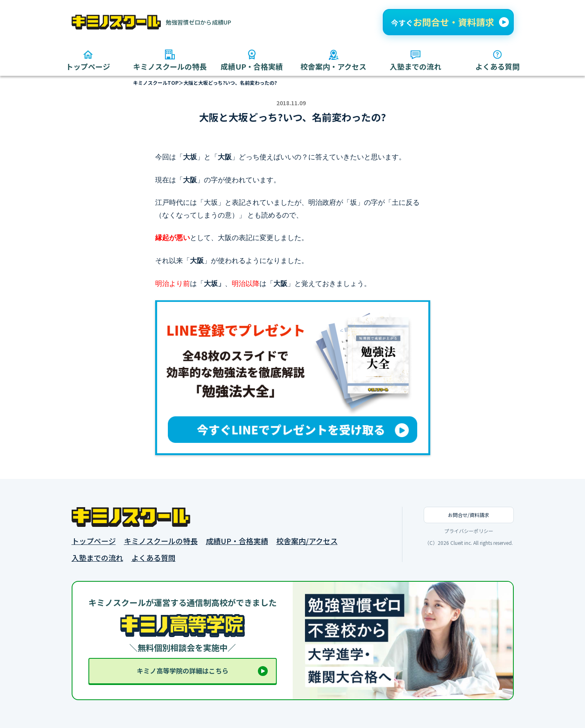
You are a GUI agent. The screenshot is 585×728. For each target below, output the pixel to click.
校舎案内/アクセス (307, 541)
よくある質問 (154, 558)
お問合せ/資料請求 (469, 515)
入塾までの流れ (97, 558)
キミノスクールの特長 (161, 541)
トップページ (94, 541)
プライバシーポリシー (469, 531)
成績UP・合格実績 (237, 541)
